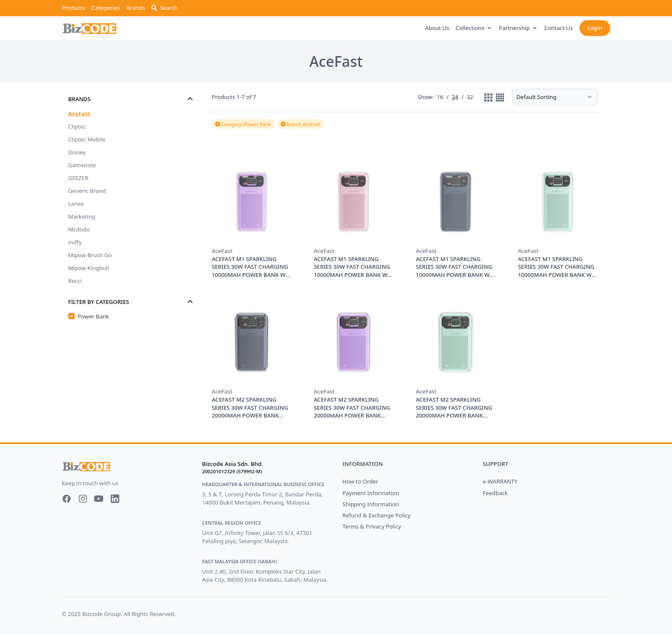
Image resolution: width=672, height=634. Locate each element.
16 (440, 97)
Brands (136, 8)
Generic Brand (87, 191)
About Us (437, 28)
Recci (75, 281)
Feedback (495, 493)
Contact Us (559, 28)
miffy (75, 242)
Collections (474, 28)
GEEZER (78, 178)
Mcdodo (79, 229)
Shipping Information (371, 504)
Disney (77, 152)
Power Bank (94, 316)
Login (595, 28)
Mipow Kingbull (88, 268)
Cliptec (77, 126)
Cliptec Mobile (87, 139)
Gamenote (82, 165)
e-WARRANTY (500, 481)
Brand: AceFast (300, 124)
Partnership (518, 28)
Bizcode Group (102, 614)
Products (73, 8)
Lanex (76, 204)
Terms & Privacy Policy (372, 526)
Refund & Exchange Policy (376, 515)
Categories (105, 8)
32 (470, 97)
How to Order (360, 481)
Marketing (82, 216)
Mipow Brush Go (90, 255)
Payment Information (371, 493)
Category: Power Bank (243, 124)
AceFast (79, 114)
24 (455, 97)
